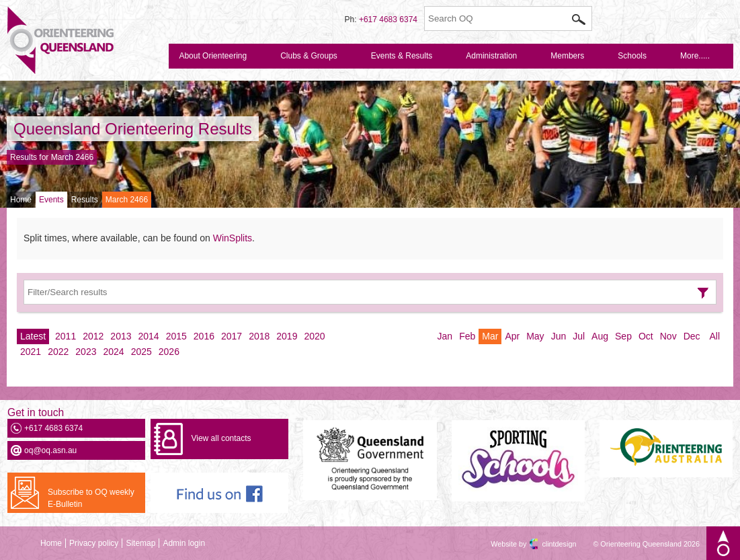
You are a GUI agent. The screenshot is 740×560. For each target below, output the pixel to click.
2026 (169, 352)
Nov (668, 336)
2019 (287, 336)
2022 (58, 352)
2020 (314, 336)
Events (51, 200)
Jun (559, 336)
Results (85, 200)
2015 (176, 336)
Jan (445, 336)
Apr (512, 336)
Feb (467, 336)
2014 (149, 336)
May (535, 336)
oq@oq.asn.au (50, 450)
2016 (204, 336)
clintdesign (547, 544)
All (714, 336)
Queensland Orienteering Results (133, 129)
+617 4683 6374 (388, 19)
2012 (93, 336)
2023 (86, 352)
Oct (646, 336)
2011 (66, 336)
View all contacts (221, 438)
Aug (600, 336)
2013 (121, 336)
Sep (623, 336)
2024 (113, 352)
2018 (259, 336)
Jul (579, 336)
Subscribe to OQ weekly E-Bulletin (91, 498)
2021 (31, 352)
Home (21, 200)
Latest (33, 336)
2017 (232, 336)
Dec (692, 336)
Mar (490, 336)
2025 (141, 352)
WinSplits (233, 238)
